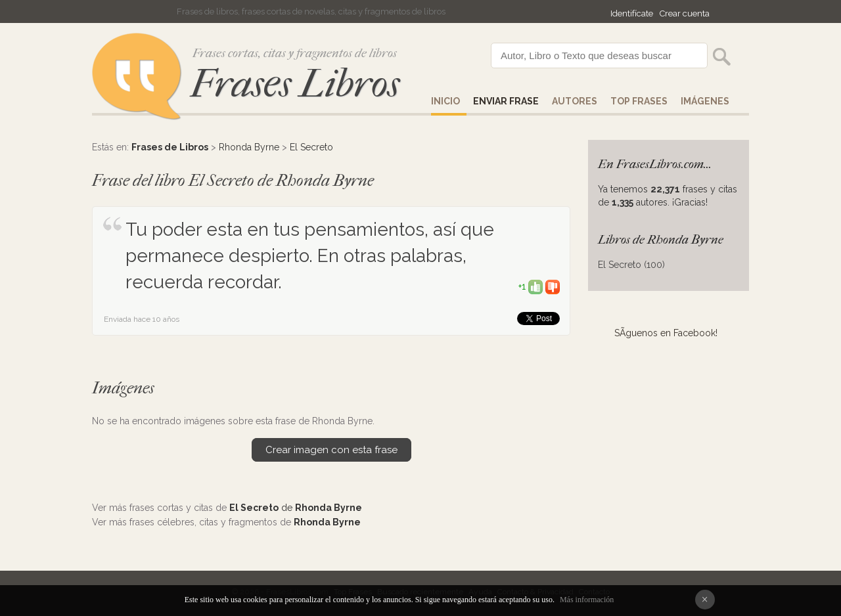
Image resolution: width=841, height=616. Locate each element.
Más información (587, 600)
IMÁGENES (705, 101)
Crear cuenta (685, 13)
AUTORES (575, 101)
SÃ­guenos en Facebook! (666, 333)
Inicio (445, 101)
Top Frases (639, 101)
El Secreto (311, 147)
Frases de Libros (170, 147)
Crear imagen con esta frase (331, 450)
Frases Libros (295, 84)
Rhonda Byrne (249, 147)
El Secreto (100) (631, 265)
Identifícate (632, 13)
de (296, 508)
